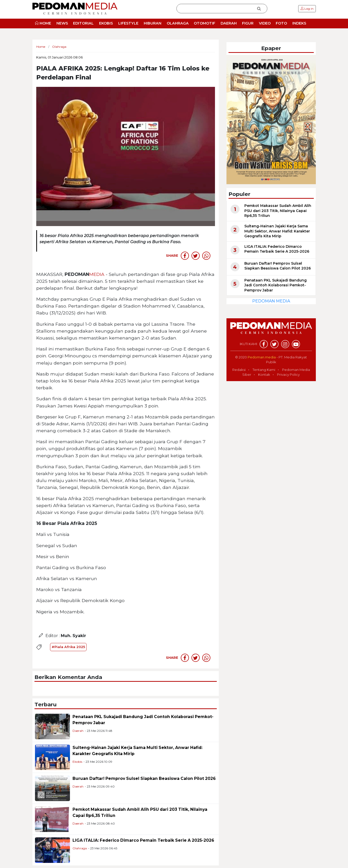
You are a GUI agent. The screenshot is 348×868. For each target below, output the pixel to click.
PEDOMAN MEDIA (271, 301)
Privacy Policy (288, 374)
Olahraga (80, 848)
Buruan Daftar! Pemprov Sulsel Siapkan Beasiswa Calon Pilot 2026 (144, 778)
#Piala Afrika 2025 (68, 647)
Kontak (264, 374)
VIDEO (265, 23)
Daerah (78, 731)
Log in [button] (307, 9)
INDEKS (299, 23)
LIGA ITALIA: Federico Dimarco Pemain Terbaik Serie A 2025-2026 (143, 840)
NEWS (62, 23)
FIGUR (248, 23)
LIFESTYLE (128, 23)
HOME (43, 23)
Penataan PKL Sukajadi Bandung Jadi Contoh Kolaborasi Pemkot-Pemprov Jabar (275, 285)
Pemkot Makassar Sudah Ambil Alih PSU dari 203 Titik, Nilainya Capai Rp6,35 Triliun (278, 211)
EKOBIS (106, 23)
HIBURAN (153, 23)
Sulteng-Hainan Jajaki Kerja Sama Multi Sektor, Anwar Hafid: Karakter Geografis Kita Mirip (277, 231)
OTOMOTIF (205, 23)
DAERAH (229, 23)
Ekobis (77, 762)
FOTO (281, 23)
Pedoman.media (262, 357)
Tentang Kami (264, 370)
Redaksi (239, 370)
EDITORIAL (83, 23)
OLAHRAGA (178, 23)
